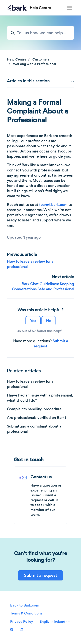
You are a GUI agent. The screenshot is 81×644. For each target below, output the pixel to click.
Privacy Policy (22, 621)
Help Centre (17, 59)
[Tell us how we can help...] (40, 33)
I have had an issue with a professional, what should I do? (40, 398)
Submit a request (40, 575)
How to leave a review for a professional (30, 384)
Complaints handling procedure (34, 409)
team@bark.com (53, 205)
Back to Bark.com (25, 605)
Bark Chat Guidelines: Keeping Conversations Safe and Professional (43, 286)
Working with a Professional (34, 64)
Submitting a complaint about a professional (34, 429)
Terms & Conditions (26, 613)
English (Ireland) (55, 621)
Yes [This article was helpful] (33, 321)
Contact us (41, 477)
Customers (41, 59)
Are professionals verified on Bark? (37, 418)
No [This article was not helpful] (49, 321)
